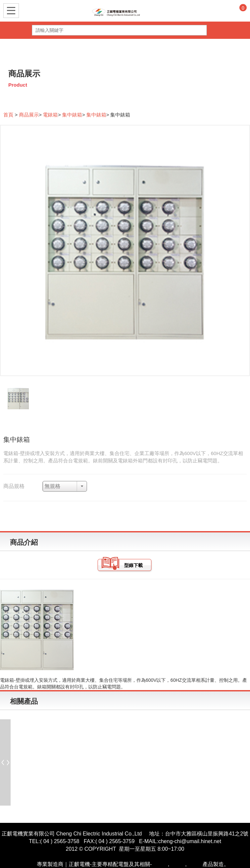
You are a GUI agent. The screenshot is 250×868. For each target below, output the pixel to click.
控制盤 (177, 864)
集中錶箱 (72, 115)
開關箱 (160, 864)
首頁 (9, 115)
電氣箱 (195, 864)
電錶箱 (50, 115)
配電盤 (29, 864)
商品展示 (29, 115)
